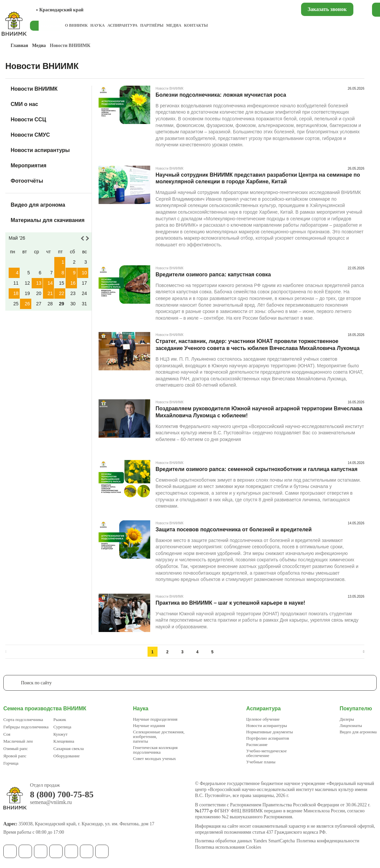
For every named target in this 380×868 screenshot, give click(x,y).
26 (27, 304)
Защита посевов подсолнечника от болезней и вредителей (234, 529)
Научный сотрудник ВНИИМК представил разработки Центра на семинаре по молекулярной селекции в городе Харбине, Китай (258, 178)
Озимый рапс (15, 748)
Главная (19, 45)
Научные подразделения (155, 719)
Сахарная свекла (68, 748)
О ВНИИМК (76, 25)
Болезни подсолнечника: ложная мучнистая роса (221, 95)
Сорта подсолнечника (23, 719)
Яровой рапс (15, 756)
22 (62, 293)
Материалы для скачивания (48, 220)
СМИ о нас (24, 104)
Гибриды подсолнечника (26, 727)
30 (73, 304)
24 (84, 293)
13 (39, 283)
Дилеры (347, 719)
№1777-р (204, 811)
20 (39, 293)
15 (62, 283)
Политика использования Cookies (228, 847)
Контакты (196, 25)
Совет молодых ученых (154, 758)
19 (27, 293)
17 (84, 283)
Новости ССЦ (28, 119)
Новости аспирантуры (40, 150)
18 (16, 293)
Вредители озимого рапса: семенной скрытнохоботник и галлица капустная (256, 469)
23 (73, 293)
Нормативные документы (269, 732)
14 (50, 283)
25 (16, 304)
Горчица (11, 763)
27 (39, 304)
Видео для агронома (38, 205)
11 (16, 283)
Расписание (257, 744)
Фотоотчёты (27, 181)
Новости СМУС (30, 135)
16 (73, 283)
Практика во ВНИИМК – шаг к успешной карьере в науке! (230, 603)
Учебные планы (261, 762)
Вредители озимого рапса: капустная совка (213, 274)
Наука (97, 25)
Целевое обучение (263, 719)
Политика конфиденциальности (328, 841)
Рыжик (60, 719)
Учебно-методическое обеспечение (266, 753)
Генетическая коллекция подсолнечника (155, 750)
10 (84, 273)
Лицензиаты (351, 725)
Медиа (174, 25)
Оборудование (66, 756)
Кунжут (60, 734)
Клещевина (64, 741)
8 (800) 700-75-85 (62, 795)
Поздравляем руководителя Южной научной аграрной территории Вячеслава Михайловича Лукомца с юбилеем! (259, 412)
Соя (7, 734)
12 (27, 283)
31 (84, 304)
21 (50, 293)
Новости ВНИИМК (34, 89)
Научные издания (149, 725)
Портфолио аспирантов (268, 738)
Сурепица (62, 727)
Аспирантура (122, 25)
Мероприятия (28, 165)
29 (62, 304)
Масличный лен (18, 741)
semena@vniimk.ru (51, 802)
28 (50, 304)
